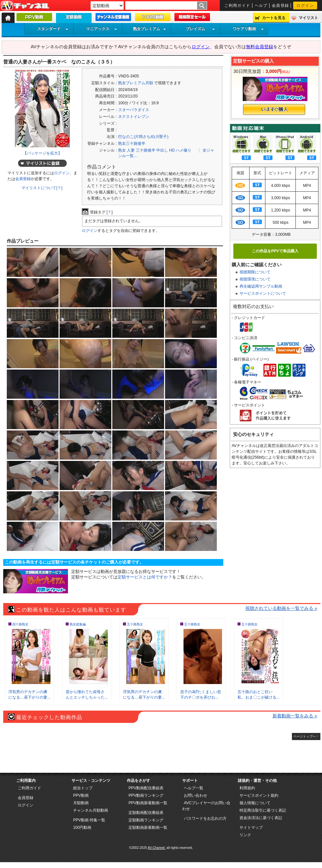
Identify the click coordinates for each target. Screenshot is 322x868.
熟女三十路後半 (132, 143)
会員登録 (281, 6)
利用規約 (247, 788)
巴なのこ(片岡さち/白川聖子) (143, 137)
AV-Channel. (156, 848)
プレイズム (200, 29)
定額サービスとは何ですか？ (145, 577)
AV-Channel (25, 6)
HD (172, 150)
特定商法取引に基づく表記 (263, 810)
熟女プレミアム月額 (136, 83)
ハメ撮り (183, 150)
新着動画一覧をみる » (295, 716)
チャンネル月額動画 (91, 810)
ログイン (305, 6)
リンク (245, 835)
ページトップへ (305, 736)
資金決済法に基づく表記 (261, 818)
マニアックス (102, 29)
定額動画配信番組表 (146, 813)
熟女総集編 (78, 624)
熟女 (122, 150)
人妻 (131, 150)
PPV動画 (81, 795)
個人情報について (255, 803)
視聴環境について (255, 279)
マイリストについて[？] (42, 188)
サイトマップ (251, 828)
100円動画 (82, 828)
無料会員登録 (260, 47)
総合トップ (83, 788)
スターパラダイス (134, 110)
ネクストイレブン (134, 117)
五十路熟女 (135, 624)
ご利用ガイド (237, 6)
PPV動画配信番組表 (146, 788)
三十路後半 (146, 150)
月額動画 (81, 803)
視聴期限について (255, 272)
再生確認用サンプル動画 (261, 286)
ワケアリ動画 (248, 29)
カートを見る (274, 18)
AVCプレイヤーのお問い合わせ (206, 806)
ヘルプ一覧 (194, 788)
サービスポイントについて (263, 293)
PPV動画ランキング (146, 795)
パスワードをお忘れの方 (205, 818)
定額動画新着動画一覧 (148, 828)
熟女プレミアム (150, 29)
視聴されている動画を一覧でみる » (281, 608)
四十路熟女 (20, 624)
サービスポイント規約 (259, 795)
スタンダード (53, 29)
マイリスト (308, 18)
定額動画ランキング (146, 820)
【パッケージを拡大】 (42, 153)
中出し (162, 150)
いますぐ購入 (274, 109)
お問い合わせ (195, 795)
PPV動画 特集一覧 (89, 820)
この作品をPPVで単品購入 (275, 251)
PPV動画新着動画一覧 (148, 803)
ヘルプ (261, 6)
